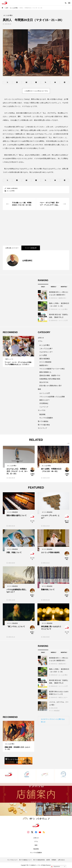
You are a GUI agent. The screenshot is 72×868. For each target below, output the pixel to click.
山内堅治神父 (14, 188)
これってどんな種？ (46, 349)
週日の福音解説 (45, 359)
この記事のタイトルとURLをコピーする (36, 91)
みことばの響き (11, 191)
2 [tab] (19, 355)
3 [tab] (20, 355)
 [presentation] (68, 443)
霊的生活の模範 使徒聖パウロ (50, 375)
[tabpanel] (18, 351)
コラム (40, 341)
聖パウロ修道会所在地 (39, 860)
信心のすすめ (44, 382)
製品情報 (42, 414)
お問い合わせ (61, 860)
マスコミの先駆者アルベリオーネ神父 (52, 369)
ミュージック (44, 407)
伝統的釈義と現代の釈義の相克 (50, 379)
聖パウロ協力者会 (44, 425)
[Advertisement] (36, 228)
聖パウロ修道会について (25, 860)
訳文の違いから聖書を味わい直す (51, 386)
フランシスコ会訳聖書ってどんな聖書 (52, 397)
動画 (39, 389)
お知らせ (41, 338)
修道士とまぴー (45, 400)
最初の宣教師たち (45, 372)
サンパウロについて (12, 860)
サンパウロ (42, 410)
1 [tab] (17, 355)
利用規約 (54, 860)
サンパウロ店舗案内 (46, 418)
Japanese (55, 867)
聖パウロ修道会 (43, 421)
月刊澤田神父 (44, 403)
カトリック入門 (63, 320)
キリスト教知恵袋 (45, 362)
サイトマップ (42, 428)
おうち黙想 (43, 355)
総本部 (48, 860)
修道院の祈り (62, 298)
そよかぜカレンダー (46, 352)
